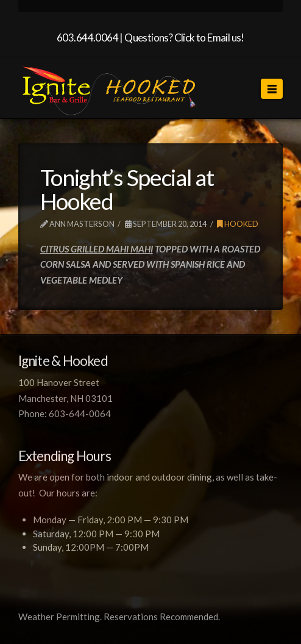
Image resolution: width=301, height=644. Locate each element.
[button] (272, 89)
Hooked (238, 224)
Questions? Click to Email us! (184, 38)
